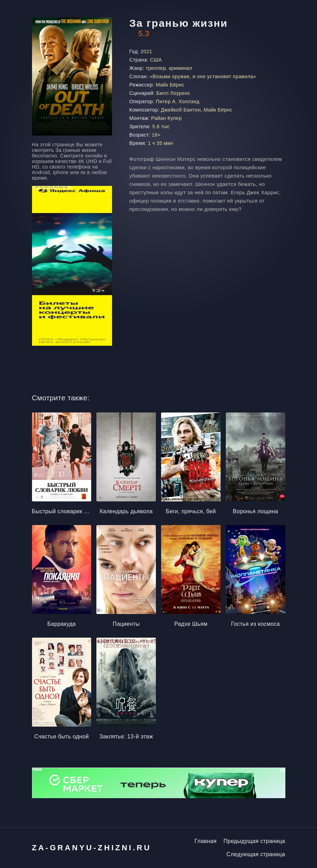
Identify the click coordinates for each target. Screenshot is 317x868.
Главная (205, 841)
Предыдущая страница (254, 841)
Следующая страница (256, 854)
